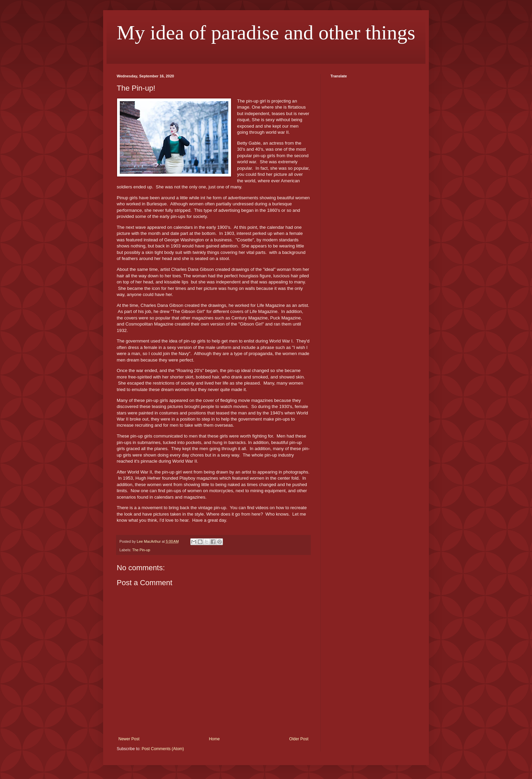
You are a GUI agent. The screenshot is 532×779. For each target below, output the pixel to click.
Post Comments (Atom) (163, 749)
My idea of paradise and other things (266, 33)
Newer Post (129, 739)
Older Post (299, 739)
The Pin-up (141, 550)
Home (214, 739)
